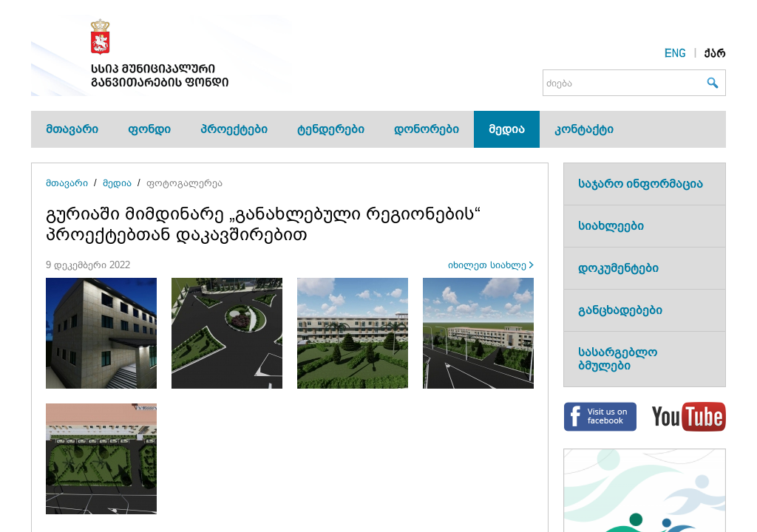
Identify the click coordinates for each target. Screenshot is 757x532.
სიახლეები (611, 226)
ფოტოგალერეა (184, 183)
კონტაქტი (584, 129)
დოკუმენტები (618, 268)
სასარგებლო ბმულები (618, 359)
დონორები (427, 129)
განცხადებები (620, 310)
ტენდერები (331, 129)
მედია (507, 129)
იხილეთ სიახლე (487, 265)
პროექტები (234, 129)
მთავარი (72, 129)
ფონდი (149, 129)
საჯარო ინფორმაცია (641, 184)
